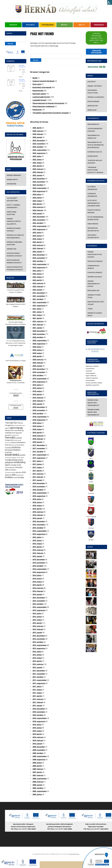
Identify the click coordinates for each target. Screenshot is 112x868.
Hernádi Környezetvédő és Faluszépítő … (14, 221)
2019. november (39, 372)
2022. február (38, 286)
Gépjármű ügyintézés (92, 375)
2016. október (38, 490)
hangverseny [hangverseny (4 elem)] (15, 435)
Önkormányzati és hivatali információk (48, 103)
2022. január (37, 290)
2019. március (38, 398)
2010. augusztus (39, 721)
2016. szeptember (40, 493)
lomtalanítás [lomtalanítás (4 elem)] (8, 458)
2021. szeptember (40, 302)
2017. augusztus (39, 458)
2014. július (37, 575)
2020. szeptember (40, 340)
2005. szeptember (40, 791)
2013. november (39, 601)
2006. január (37, 785)
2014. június (37, 579)
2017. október (38, 452)
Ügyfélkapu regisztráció (92, 382)
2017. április (37, 471)
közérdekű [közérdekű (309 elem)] (12, 455)
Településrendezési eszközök (95, 130)
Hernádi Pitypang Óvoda (94, 293)
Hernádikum (99, 25)
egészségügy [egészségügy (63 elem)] (16, 428)
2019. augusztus (39, 382)
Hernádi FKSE (11, 249)
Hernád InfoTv (12, 180)
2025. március (38, 169)
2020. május (37, 353)
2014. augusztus (39, 572)
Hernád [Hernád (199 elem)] (10, 437)
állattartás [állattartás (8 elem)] (8, 475)
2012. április (37, 661)
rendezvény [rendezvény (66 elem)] (20, 462)
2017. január (37, 480)
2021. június (37, 312)
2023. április (37, 242)
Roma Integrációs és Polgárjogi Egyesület (15, 268)
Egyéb (35, 78)
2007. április (37, 772)
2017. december (39, 445)
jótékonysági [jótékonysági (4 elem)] (17, 440)
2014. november (39, 563)
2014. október (38, 566)
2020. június (37, 350)
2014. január (37, 594)
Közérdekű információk (42, 87)
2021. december (39, 293)
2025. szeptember (40, 150)
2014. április (37, 585)
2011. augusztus (39, 683)
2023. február (38, 248)
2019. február (38, 401)
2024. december (39, 179)
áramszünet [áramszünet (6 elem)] (20, 475)
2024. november (39, 182)
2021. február (38, 325)
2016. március (38, 512)
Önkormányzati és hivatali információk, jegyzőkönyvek (96, 145)
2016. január (37, 518)
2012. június (37, 655)
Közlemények (38, 91)
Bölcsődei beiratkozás (22, 66)
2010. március (38, 737)
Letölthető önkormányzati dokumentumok (94, 200)
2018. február (38, 439)
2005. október (38, 788)
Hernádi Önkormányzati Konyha (93, 281)
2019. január (37, 404)
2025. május (37, 163)
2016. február (38, 515)
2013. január (37, 632)
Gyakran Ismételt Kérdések (43, 81)
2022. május (37, 277)
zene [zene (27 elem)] (24, 472)
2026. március (38, 131)
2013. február (38, 629)
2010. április (37, 734)
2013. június (37, 617)
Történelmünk (47, 25)
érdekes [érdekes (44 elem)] (9, 477)
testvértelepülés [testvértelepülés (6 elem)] (10, 468)
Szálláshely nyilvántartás (93, 234)
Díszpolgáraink (93, 101)
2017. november (39, 448)
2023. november (39, 220)
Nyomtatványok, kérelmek (94, 209)
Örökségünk (11, 184)
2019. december (39, 369)
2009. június (37, 763)
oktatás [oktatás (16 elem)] (20, 460)
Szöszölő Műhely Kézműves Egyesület (14, 254)
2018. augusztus (39, 420)
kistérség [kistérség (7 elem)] (8, 445)
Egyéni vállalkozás (91, 373)
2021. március (38, 321)
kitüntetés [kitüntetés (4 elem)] (14, 445)
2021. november (39, 296)
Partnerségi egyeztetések (92, 92)
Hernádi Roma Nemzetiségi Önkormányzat (93, 400)
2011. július (37, 686)
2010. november (39, 712)
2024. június (37, 198)
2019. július (37, 385)
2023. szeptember (40, 226)
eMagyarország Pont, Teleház (96, 300)
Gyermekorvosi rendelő (93, 264)
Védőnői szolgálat (95, 274)
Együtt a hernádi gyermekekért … (13, 206)
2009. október (38, 753)
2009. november (39, 750)
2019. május (37, 391)
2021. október (38, 299)
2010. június (37, 728)
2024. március (38, 207)
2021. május (37, 315)
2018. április (37, 433)
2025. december (39, 140)
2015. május (37, 544)
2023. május (37, 239)
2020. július (37, 347)
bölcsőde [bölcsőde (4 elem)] (16, 425)
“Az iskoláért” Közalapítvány (12, 199)
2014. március (38, 588)
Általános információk (96, 187)
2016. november (39, 486)
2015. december (39, 521)
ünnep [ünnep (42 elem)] (21, 477)
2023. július (37, 233)
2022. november (39, 258)
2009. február (38, 769)
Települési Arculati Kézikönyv (95, 162)
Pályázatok (37, 110)
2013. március (38, 626)
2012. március (38, 664)
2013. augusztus (39, 610)
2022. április (37, 280)
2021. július (37, 309)
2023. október (38, 223)
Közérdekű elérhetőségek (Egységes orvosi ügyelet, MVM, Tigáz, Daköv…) (96, 38)
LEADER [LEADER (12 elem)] (22, 455)
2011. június (37, 690)
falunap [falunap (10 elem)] (7, 430)
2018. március (38, 436)
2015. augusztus (39, 534)
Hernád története (95, 86)
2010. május (37, 731)
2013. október (38, 604)
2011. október (38, 677)
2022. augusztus (39, 267)
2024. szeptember (40, 188)
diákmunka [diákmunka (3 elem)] (22, 425)
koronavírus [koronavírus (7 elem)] (20, 445)
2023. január (37, 252)
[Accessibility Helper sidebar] (110, 2)
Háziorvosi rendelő (95, 259)
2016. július (37, 499)
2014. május (37, 582)
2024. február (38, 210)
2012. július (37, 652)
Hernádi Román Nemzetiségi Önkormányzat (93, 410)
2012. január (37, 667)
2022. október (38, 261)
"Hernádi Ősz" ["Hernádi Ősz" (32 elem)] (11, 423)
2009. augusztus (39, 759)
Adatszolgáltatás (90, 371)
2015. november (39, 525)
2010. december (39, 709)
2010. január (37, 744)
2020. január (37, 366)
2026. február (38, 134)
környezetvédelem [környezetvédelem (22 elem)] (13, 450)
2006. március (38, 782)
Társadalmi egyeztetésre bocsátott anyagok (51, 113)
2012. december (39, 636)
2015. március (38, 550)
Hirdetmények (93, 221)
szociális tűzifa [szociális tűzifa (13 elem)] (16, 465)
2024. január (37, 213)
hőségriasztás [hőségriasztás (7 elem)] (9, 440)
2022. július (37, 271)
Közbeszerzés (93, 156)
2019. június (37, 388)
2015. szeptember (40, 531)
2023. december (39, 217)
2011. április (37, 696)
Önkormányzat (93, 124)
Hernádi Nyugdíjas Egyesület (13, 229)
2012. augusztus (39, 648)
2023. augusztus (39, 229)
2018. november (39, 410)
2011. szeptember (40, 680)
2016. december (39, 483)
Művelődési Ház (93, 288)
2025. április (37, 166)
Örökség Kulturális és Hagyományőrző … (15, 236)
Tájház (90, 306)
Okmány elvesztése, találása (94, 380)
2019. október (38, 375)
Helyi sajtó (37, 84)
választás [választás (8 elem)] (18, 472)
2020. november (39, 334)
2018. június (37, 426)
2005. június (37, 794)
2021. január (37, 328)
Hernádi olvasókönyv (96, 97)
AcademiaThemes (74, 854)
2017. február (38, 477)
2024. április (37, 204)
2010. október (38, 715)
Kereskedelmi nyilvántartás (93, 227)
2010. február (38, 740)
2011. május (37, 693)
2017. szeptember (40, 455)
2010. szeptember (40, 718)
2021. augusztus (39, 306)
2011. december (39, 671)
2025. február (38, 172)
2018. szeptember (40, 417)
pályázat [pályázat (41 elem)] (9, 462)
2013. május (37, 620)
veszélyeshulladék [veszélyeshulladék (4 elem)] (10, 472)
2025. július (37, 156)
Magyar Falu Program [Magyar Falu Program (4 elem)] (18, 458)
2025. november (39, 144)
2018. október (38, 413)
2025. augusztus (39, 153)
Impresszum (92, 110)
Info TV (82, 25)
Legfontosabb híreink (41, 97)
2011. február (38, 702)
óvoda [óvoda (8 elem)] (15, 477)
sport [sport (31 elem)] (7, 465)
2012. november (39, 639)
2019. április (37, 394)
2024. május (37, 201)
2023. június (37, 236)
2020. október (38, 337)
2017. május (37, 467)
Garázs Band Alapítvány (11, 213)
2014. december (39, 559)
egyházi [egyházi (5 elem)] (7, 428)
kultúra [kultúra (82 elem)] (16, 447)
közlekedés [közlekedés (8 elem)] (9, 452)
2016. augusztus (39, 496)
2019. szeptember (40, 379)
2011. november (39, 674)
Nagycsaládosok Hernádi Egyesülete (14, 261)
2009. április (37, 766)
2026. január (37, 137)
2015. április (37, 547)
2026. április (37, 128)
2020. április (37, 356)
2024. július (37, 194)
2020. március (38, 360)
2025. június (37, 160)
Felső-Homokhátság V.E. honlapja (16, 361)
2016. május (37, 506)
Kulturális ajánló (39, 94)
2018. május (37, 429)
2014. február (38, 591)
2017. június (37, 464)
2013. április (37, 623)
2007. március (38, 775)
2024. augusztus (39, 191)
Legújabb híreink (39, 100)
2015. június (37, 540)
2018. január (37, 442)
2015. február (38, 553)
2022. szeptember (40, 264)
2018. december (39, 407)
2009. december (39, 747)
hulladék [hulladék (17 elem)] (18, 438)
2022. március (38, 283)
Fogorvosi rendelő (95, 270)
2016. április (37, 509)
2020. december (39, 331)
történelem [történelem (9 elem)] (12, 470)
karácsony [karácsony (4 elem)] (8, 443)
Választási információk (96, 52)
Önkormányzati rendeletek (43, 106)
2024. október (38, 185)
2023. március (38, 245)
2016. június (37, 502)
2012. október (38, 642)
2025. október (38, 147)
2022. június (37, 274)
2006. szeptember (40, 779)
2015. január (37, 556)
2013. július (37, 613)
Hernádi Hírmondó (14, 175)
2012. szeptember (40, 645)
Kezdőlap (13, 25)
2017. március (38, 474)
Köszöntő (30, 25)
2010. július (37, 725)
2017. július (37, 461)
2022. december (39, 255)
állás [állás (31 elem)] (14, 475)
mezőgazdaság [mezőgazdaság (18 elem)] (11, 460)
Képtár (64, 25)
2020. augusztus (39, 344)
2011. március (38, 699)
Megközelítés (93, 106)
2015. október (38, 528)
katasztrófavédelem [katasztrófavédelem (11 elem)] (18, 442)
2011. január (37, 706)
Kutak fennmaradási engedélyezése (95, 216)
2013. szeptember (40, 607)
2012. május (37, 658)
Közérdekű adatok (95, 152)
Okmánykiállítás (90, 378)
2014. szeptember (40, 569)
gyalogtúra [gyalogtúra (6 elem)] (8, 435)
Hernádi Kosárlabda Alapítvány (14, 243)
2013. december (39, 598)
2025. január (37, 175)
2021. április (37, 318)
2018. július (37, 423)
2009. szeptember (40, 756)
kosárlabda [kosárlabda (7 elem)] (8, 448)
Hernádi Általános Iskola (95, 312)
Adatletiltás (89, 368)
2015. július (37, 537)
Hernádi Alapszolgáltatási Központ (94, 252)
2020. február (38, 363)
